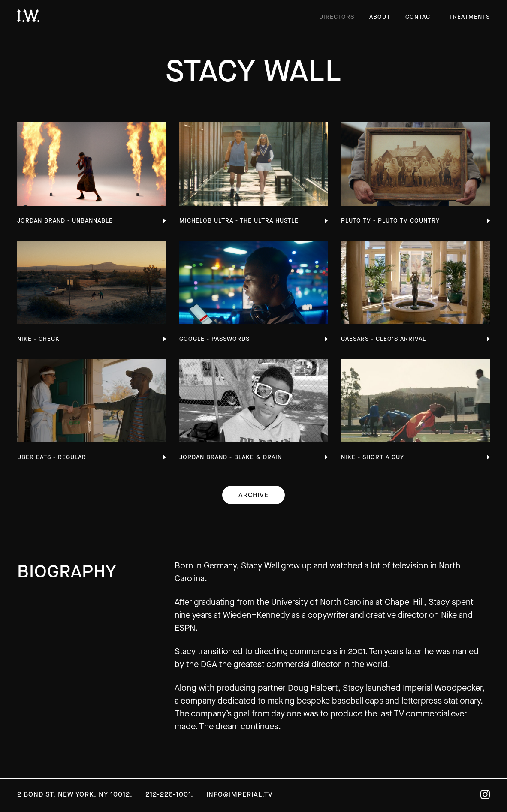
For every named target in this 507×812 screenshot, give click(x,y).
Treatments (469, 17)
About (380, 17)
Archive (253, 495)
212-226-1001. (169, 794)
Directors (337, 17)
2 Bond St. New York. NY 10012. (75, 794)
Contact (420, 17)
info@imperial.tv (240, 794)
